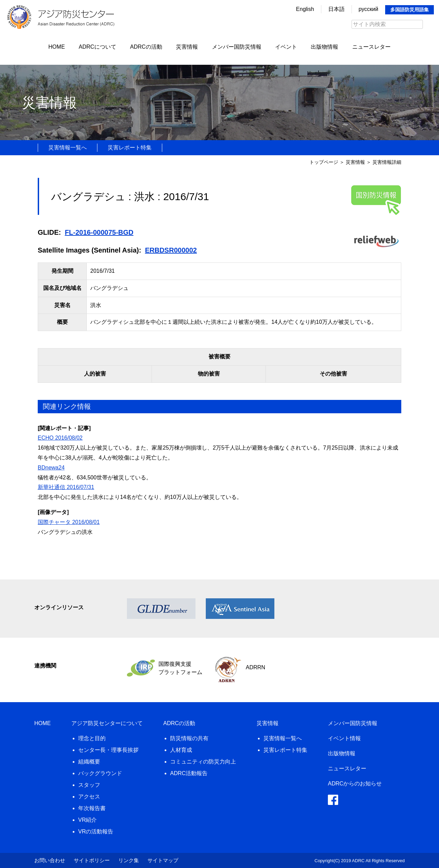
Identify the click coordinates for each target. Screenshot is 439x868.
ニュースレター (371, 47)
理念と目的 (92, 738)
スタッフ (89, 785)
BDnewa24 (51, 468)
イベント (286, 47)
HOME (57, 47)
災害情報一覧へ (68, 148)
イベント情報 (344, 738)
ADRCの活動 (146, 47)
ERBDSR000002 (171, 250)
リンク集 (129, 860)
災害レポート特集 (130, 148)
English (305, 9)
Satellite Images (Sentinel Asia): (90, 250)
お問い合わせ (50, 860)
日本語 (336, 9)
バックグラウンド (100, 773)
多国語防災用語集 (410, 10)
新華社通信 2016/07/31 (66, 487)
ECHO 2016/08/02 (60, 438)
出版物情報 (324, 47)
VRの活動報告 (96, 832)
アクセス (89, 797)
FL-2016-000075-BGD (99, 232)
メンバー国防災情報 (237, 47)
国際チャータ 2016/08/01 (69, 522)
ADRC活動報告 (189, 773)
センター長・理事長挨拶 (108, 750)
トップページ (324, 162)
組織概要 (89, 762)
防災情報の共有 (189, 738)
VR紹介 (87, 820)
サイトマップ (163, 860)
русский (369, 9)
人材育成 (181, 750)
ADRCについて (98, 47)
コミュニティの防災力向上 (203, 762)
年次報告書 (92, 808)
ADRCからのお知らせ (355, 784)
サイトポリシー (92, 860)
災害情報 (187, 47)
